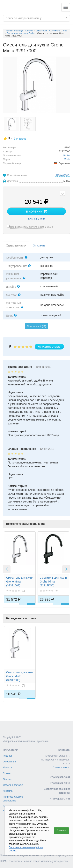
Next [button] (66, 569)
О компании (9, 762)
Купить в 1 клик (36, 219)
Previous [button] (7, 569)
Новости (7, 768)
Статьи (7, 773)
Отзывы (7, 779)
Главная (7, 756)
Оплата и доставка (13, 785)
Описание (39, 245)
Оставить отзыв (49, 347)
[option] (20, 571)
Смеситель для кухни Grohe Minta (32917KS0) (53, 582)
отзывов (20, 139)
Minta (67, 159)
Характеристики (16, 245)
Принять (61, 831)
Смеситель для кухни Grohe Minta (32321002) (20, 582)
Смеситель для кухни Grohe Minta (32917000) (20, 676)
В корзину (36, 211)
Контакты (8, 791)
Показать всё (37, 326)
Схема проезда (61, 768)
